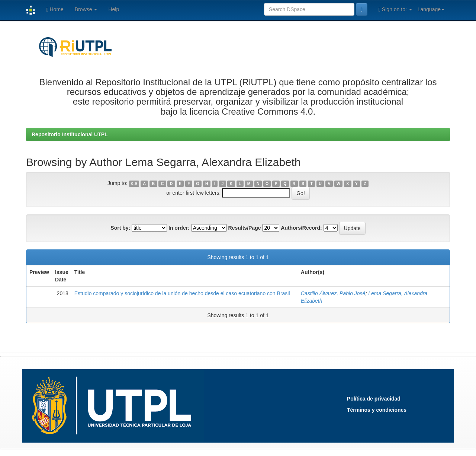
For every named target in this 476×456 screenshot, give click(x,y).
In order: (179, 228)
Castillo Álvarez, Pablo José (333, 293)
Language (431, 9)
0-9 (134, 184)
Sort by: (120, 228)
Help (114, 9)
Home (55, 9)
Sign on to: (395, 9)
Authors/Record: (301, 228)
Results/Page (245, 228)
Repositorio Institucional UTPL (70, 134)
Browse (86, 9)
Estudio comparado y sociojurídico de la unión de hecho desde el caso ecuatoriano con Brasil (182, 293)
